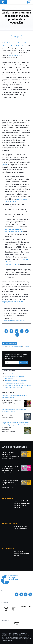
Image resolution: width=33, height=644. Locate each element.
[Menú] (29, 2)
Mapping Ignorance (9, 549)
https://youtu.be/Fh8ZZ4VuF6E (13, 302)
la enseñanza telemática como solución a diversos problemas (17, 262)
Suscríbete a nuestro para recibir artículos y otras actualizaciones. (16, 357)
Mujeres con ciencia (9, 524)
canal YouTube (15, 55)
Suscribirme (24, 362)
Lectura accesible (16, 37)
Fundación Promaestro (12, 43)
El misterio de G (9, 374)
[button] (6, 331)
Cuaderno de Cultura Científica (15, 637)
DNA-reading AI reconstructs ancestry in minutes (22, 554)
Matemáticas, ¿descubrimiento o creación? (16, 381)
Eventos (26, 347)
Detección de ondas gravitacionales (14, 383)
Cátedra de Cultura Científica (16, 633)
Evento (4, 9)
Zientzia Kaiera (7, 498)
